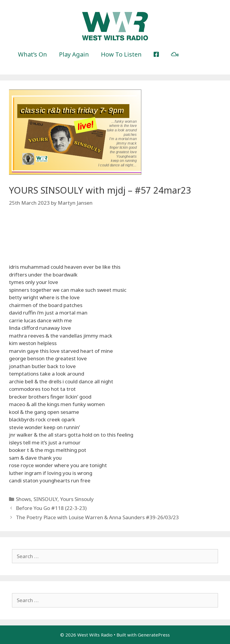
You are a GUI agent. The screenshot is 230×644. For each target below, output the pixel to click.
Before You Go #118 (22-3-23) (51, 508)
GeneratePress (154, 635)
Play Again (74, 54)
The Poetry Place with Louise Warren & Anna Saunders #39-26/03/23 (97, 517)
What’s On (32, 54)
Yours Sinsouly (77, 499)
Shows (23, 499)
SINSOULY (46, 499)
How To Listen (121, 54)
